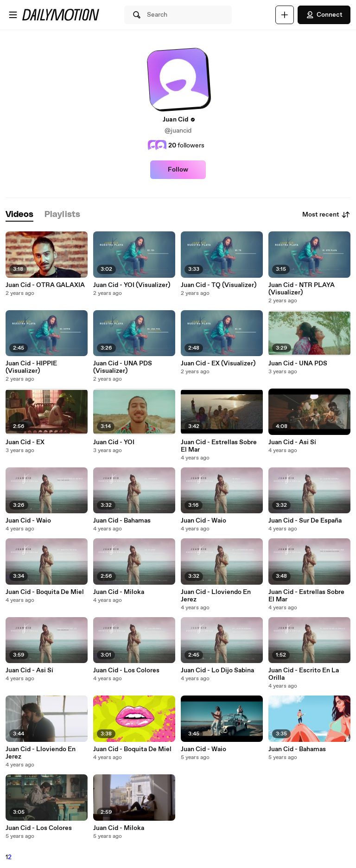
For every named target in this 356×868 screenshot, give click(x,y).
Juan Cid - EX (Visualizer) (218, 364)
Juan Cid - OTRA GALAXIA (45, 285)
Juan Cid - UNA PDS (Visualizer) (123, 367)
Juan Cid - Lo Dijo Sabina (217, 670)
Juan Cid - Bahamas (122, 521)
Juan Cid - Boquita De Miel (45, 592)
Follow (178, 170)
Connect (324, 15)
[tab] (19, 215)
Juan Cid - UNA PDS (298, 364)
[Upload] (285, 15)
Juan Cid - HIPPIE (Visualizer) (31, 367)
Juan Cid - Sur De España (305, 521)
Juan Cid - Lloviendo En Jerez (216, 596)
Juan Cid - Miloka (119, 592)
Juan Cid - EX (25, 442)
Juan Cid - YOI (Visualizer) (132, 285)
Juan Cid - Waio (28, 521)
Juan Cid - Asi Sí (292, 442)
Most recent (326, 215)
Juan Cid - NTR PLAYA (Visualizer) (302, 289)
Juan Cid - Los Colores (126, 670)
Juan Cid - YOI (114, 442)
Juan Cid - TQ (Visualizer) (219, 285)
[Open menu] (13, 15)
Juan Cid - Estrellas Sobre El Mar (219, 446)
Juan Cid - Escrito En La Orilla (304, 674)
